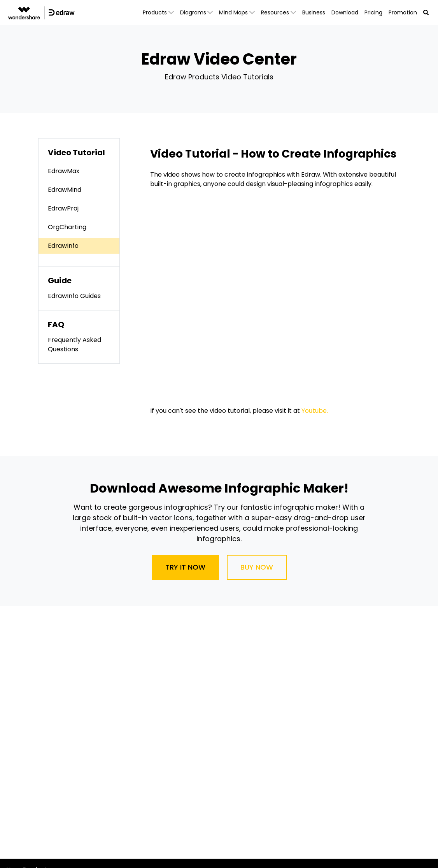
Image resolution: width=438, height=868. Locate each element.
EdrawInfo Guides (74, 296)
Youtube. (315, 411)
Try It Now (185, 567)
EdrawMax (64, 171)
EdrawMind (65, 190)
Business (314, 12)
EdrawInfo (63, 246)
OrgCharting (67, 227)
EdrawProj (63, 208)
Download (345, 12)
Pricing (373, 12)
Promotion (403, 12)
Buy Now (257, 567)
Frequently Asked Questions (74, 345)
